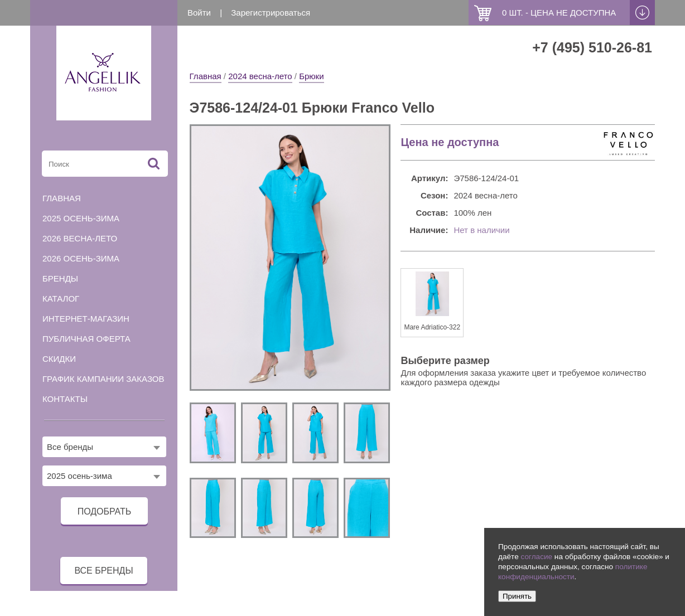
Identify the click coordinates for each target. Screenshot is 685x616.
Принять (517, 596)
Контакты (65, 399)
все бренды (103, 571)
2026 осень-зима (81, 258)
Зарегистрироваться (271, 13)
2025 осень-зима (81, 218)
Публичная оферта (86, 339)
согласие (536, 557)
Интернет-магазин (86, 319)
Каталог (61, 299)
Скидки (59, 359)
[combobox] (104, 447)
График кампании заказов (103, 379)
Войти (199, 13)
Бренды (60, 278)
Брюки (311, 76)
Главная (206, 76)
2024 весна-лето (260, 76)
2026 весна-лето (80, 238)
